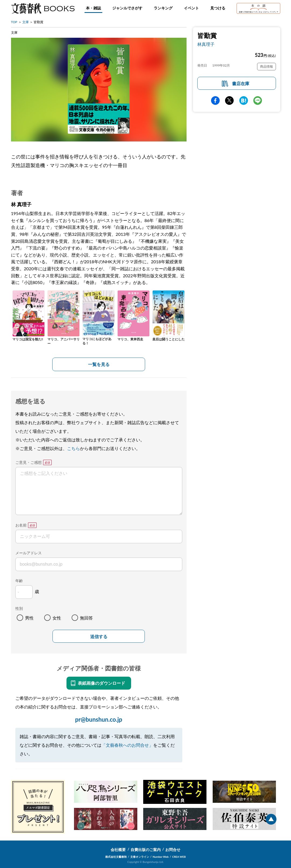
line (258, 101)
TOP (14, 22)
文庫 (26, 22)
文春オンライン (140, 857)
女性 (57, 618)
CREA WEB (179, 857)
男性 (29, 618)
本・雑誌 (93, 8)
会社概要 (118, 850)
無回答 (86, 618)
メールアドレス (29, 553)
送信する (99, 637)
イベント (191, 8)
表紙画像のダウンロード (101, 683)
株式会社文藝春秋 (116, 857)
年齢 (19, 581)
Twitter (229, 101)
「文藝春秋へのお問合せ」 (127, 745)
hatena (244, 101)
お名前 (21, 525)
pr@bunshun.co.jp (99, 719)
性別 (19, 608)
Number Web (161, 857)
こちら (73, 448)
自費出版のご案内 (146, 850)
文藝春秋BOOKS (43, 8)
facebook (215, 101)
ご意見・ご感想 (29, 462)
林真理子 (206, 44)
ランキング (163, 8)
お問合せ (173, 850)
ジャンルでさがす (127, 8)
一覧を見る (99, 364)
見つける (218, 8)
